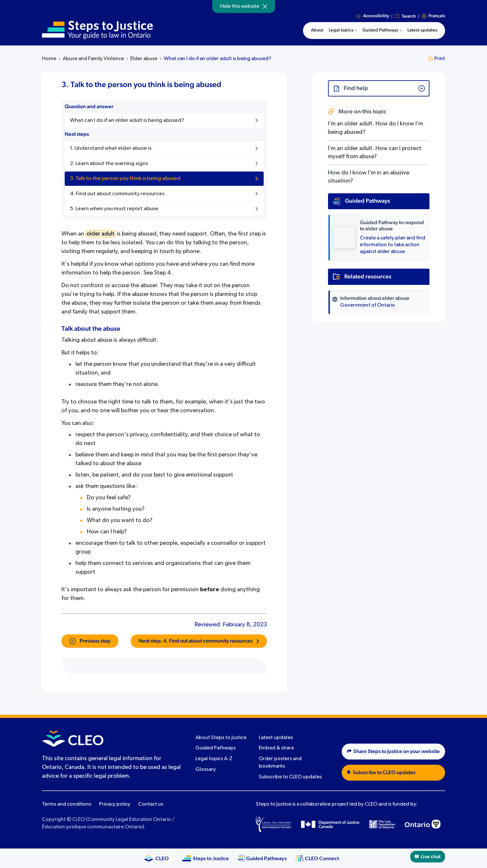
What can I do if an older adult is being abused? (217, 59)
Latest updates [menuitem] (422, 30)
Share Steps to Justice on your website (393, 751)
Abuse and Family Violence (93, 59)
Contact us (151, 804)
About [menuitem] (317, 30)
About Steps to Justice (221, 738)
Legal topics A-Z (214, 759)
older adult (100, 234)
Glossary (206, 770)
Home (49, 59)
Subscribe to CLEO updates (290, 777)
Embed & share (276, 748)
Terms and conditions (67, 804)
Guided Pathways (216, 748)
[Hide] (265, 6)
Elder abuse (144, 59)
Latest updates (276, 738)
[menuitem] (343, 31)
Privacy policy (115, 804)
